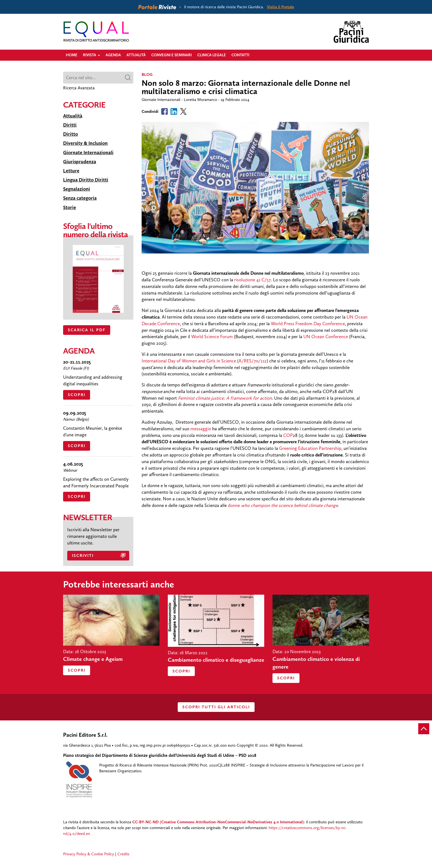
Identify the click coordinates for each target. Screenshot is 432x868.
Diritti (70, 125)
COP (288, 435)
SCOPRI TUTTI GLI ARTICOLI (216, 707)
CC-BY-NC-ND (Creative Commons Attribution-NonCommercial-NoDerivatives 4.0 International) (218, 822)
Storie (70, 207)
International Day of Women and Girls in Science (189, 361)
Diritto (71, 134)
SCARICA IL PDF (87, 330)
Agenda (113, 55)
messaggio (201, 429)
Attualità (136, 55)
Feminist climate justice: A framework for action (225, 398)
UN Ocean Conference (326, 336)
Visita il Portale (280, 7)
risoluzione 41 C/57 (253, 280)
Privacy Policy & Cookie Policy (89, 854)
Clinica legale (212, 55)
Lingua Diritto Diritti (86, 180)
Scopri (77, 395)
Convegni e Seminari (172, 55)
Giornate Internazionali (88, 153)
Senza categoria (80, 198)
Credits (123, 854)
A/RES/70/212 (253, 361)
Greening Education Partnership (310, 448)
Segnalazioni (77, 189)
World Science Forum (212, 336)
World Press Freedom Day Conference (308, 324)
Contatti (240, 55)
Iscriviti (83, 555)
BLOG (147, 74)
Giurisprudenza (80, 162)
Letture (71, 171)
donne (283, 505)
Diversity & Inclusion (85, 143)
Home (72, 55)
